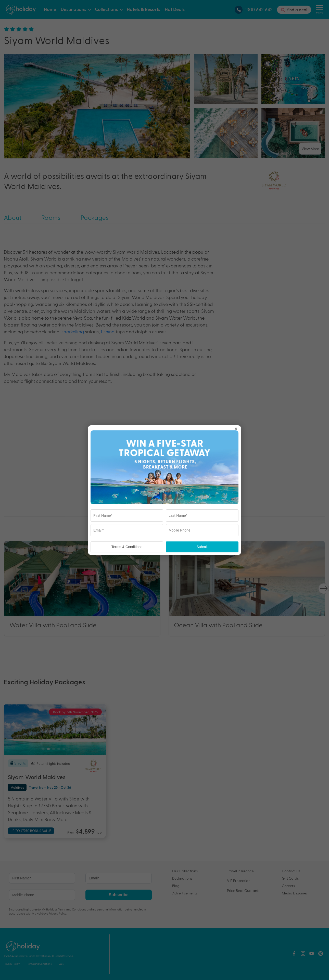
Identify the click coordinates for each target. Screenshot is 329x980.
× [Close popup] (236, 428)
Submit (202, 547)
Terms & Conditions (127, 547)
